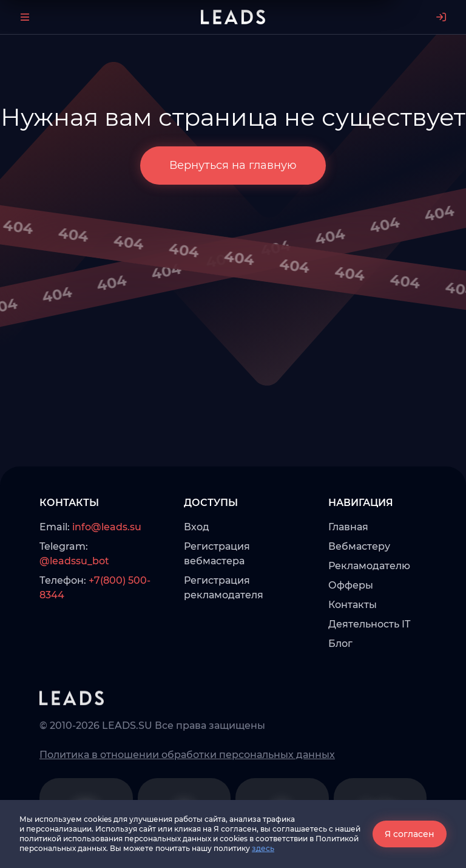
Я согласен (410, 834)
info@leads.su (107, 527)
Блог (340, 644)
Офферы (351, 585)
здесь (263, 848)
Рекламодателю (369, 566)
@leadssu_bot (74, 561)
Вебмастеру (359, 546)
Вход (197, 527)
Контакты (353, 605)
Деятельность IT (369, 624)
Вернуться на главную (233, 165)
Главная (348, 527)
